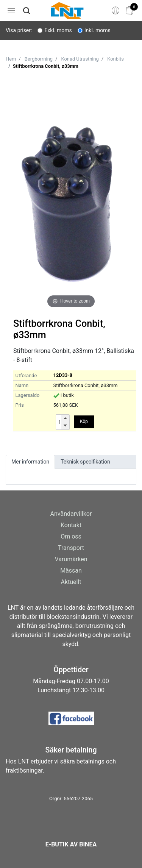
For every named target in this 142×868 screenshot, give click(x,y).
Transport (71, 548)
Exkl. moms (58, 30)
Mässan (71, 571)
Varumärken (71, 559)
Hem (11, 59)
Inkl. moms (98, 30)
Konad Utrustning (80, 59)
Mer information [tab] (30, 462)
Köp (84, 422)
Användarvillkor (71, 514)
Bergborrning (39, 59)
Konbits (115, 59)
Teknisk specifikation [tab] (85, 462)
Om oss (71, 536)
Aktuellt (71, 582)
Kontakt (71, 525)
